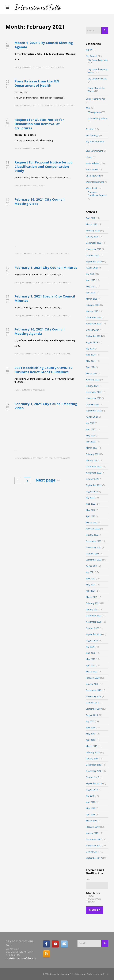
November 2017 (94, 845)
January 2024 (92, 386)
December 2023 (94, 392)
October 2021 (92, 553)
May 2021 (91, 585)
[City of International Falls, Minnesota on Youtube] (55, 944)
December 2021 (94, 541)
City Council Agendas (98, 60)
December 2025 (94, 243)
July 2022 (90, 498)
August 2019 (92, 715)
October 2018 (92, 777)
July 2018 (90, 796)
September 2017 (94, 858)
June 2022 (91, 504)
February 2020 (93, 678)
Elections (90, 129)
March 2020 (92, 672)
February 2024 (93, 380)
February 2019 (93, 752)
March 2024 (92, 373)
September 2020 (94, 634)
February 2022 (93, 529)
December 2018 (94, 765)
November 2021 (94, 547)
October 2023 (92, 404)
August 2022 (92, 491)
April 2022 (91, 516)
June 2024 (91, 355)
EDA (88, 108)
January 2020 (92, 684)
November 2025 (94, 249)
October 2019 (92, 703)
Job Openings (92, 135)
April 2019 (91, 740)
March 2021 (92, 597)
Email (89, 879)
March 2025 (92, 299)
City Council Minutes (97, 79)
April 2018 (91, 814)
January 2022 (92, 535)
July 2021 (90, 572)
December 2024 (94, 317)
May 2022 (91, 510)
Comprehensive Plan (96, 99)
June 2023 (91, 429)
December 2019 (94, 690)
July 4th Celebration (95, 141)
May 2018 (91, 808)
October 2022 (92, 479)
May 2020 (91, 659)
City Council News (93, 899)
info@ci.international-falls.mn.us (21, 958)
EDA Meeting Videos (97, 118)
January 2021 (92, 609)
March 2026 (92, 224)
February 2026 (93, 230)
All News (90, 896)
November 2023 (94, 398)
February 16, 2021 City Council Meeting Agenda (39, 331)
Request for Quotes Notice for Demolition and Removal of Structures (39, 124)
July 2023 (90, 423)
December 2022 (94, 466)
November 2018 (94, 771)
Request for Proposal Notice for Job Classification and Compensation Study (43, 166)
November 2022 (94, 473)
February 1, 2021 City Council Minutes (46, 267)
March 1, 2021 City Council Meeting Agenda (44, 45)
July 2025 (90, 274)
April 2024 (91, 367)
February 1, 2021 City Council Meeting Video (46, 406)
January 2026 (92, 237)
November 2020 (94, 622)
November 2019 (94, 696)
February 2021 (93, 603)
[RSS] (46, 954)
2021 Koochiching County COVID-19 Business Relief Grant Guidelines (43, 370)
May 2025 (91, 286)
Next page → (48, 480)
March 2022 (92, 522)
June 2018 (91, 802)
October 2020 (92, 628)
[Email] (64, 944)
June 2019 (91, 727)
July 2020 (90, 647)
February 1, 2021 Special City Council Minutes (45, 298)
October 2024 (92, 330)
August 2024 (92, 342)
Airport (89, 50)
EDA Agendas (94, 112)
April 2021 (91, 591)
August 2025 (92, 268)
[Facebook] (46, 944)
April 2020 (91, 665)
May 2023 (91, 435)
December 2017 (94, 839)
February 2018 (93, 827)
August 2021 (92, 566)
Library (89, 157)
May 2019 (91, 734)
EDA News (91, 902)
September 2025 (94, 261)
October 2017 (92, 852)
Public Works (92, 169)
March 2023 (92, 448)
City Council (91, 56)
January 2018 (92, 833)
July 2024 (90, 348)
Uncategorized (93, 176)
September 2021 (94, 560)
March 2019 (92, 746)
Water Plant (91, 188)
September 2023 (94, 411)
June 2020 (91, 653)
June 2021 (91, 578)
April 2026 (91, 218)
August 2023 (92, 417)
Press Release (93, 163)
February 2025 (93, 305)
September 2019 (94, 709)
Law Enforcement (94, 151)
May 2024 (91, 361)
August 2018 (92, 790)
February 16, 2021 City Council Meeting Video (39, 201)
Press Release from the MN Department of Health (37, 83)
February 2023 (93, 454)
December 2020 (94, 616)
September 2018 (94, 783)
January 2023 (92, 460)
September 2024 (94, 336)
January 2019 (92, 758)
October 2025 (92, 255)
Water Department (95, 182)
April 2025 (91, 293)
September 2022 (94, 485)
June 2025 (91, 280)
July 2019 (90, 721)
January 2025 (92, 311)
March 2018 (92, 821)
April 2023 (91, 442)
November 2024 (94, 324)
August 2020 (92, 640)
